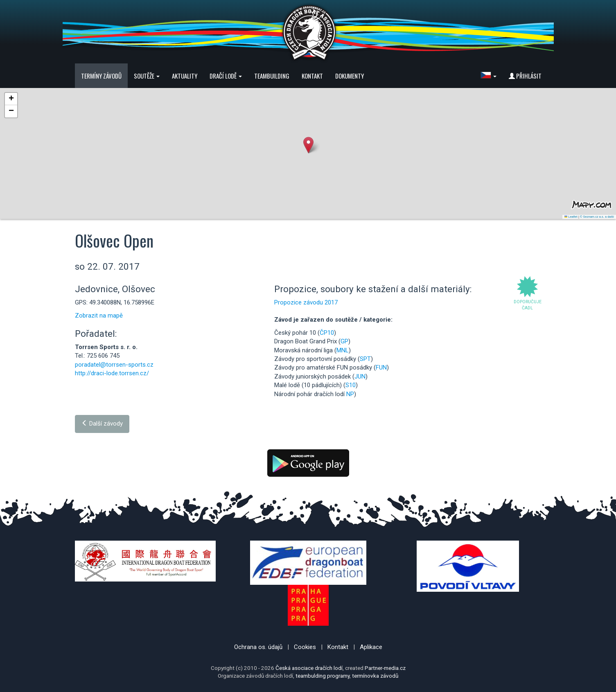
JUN (360, 376)
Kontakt (312, 76)
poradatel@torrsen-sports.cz (114, 365)
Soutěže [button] (147, 76)
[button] (489, 76)
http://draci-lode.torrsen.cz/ (112, 373)
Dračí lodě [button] (226, 76)
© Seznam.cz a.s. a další (597, 217)
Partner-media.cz (385, 668)
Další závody (102, 424)
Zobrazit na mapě (99, 316)
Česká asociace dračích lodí (309, 668)
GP (344, 341)
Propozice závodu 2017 (306, 302)
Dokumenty (350, 76)
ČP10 (327, 333)
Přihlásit (525, 76)
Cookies (305, 647)
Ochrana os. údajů (258, 647)
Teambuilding (272, 76)
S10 (351, 385)
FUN (381, 367)
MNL (343, 350)
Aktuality (185, 76)
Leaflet (571, 217)
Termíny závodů (101, 76)
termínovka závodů (375, 676)
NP (350, 394)
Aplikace (371, 647)
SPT (365, 359)
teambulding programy (323, 676)
